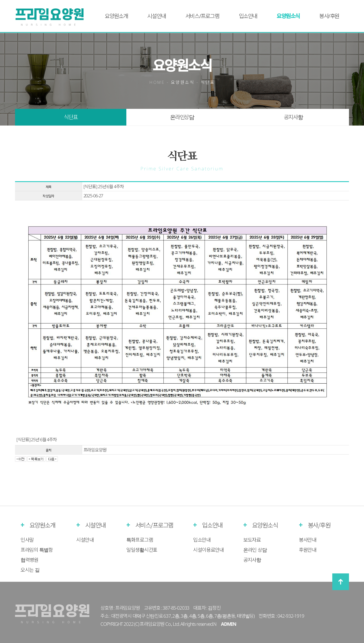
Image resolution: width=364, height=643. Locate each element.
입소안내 (248, 16)
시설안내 (156, 16)
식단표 (71, 117)
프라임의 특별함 (37, 550)
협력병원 (29, 560)
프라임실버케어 (53, 17)
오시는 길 (30, 570)
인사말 (27, 540)
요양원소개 (116, 16)
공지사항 (293, 117)
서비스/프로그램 (202, 16)
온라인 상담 (255, 550)
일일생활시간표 (142, 550)
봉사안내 (308, 540)
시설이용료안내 (208, 550)
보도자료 (252, 540)
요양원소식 (288, 16)
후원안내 (308, 550)
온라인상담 (182, 117)
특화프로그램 (140, 540)
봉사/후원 (329, 16)
